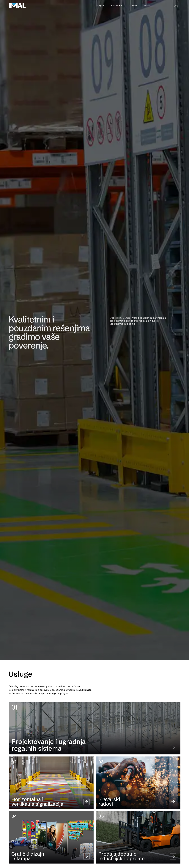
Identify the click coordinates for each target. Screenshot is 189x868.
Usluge (99, 6)
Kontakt (148, 6)
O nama (133, 6)
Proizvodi (116, 6)
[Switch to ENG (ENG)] (176, 6)
